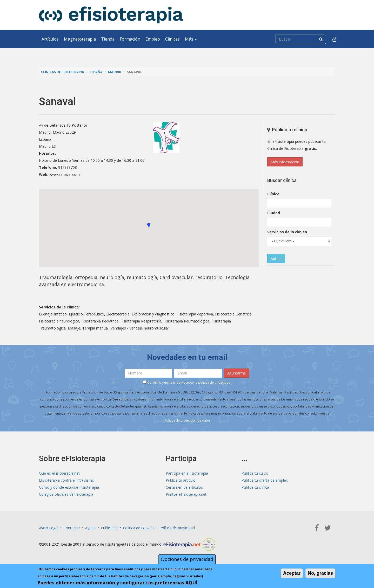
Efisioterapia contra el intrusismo (67, 480)
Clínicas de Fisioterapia (63, 72)
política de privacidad (214, 382)
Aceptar (292, 573)
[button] (334, 39)
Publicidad (109, 528)
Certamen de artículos (184, 487)
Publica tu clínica (255, 487)
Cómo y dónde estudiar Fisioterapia (69, 487)
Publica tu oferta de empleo (265, 480)
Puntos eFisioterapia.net (186, 494)
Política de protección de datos (188, 420)
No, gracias (320, 573)
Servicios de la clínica (287, 232)
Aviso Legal (49, 528)
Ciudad (274, 213)
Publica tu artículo (181, 480)
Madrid (115, 72)
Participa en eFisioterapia (187, 473)
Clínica (273, 194)
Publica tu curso (255, 473)
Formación (130, 39)
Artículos (50, 39)
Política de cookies (139, 528)
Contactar (72, 528)
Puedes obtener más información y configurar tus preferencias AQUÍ (117, 583)
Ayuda (90, 528)
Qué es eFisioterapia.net (59, 473)
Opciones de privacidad (187, 559)
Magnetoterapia (80, 39)
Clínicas (172, 39)
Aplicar (276, 259)
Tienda (108, 39)
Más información (285, 162)
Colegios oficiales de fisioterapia (66, 494)
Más (191, 39)
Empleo (153, 39)
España (96, 72)
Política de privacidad (177, 528)
